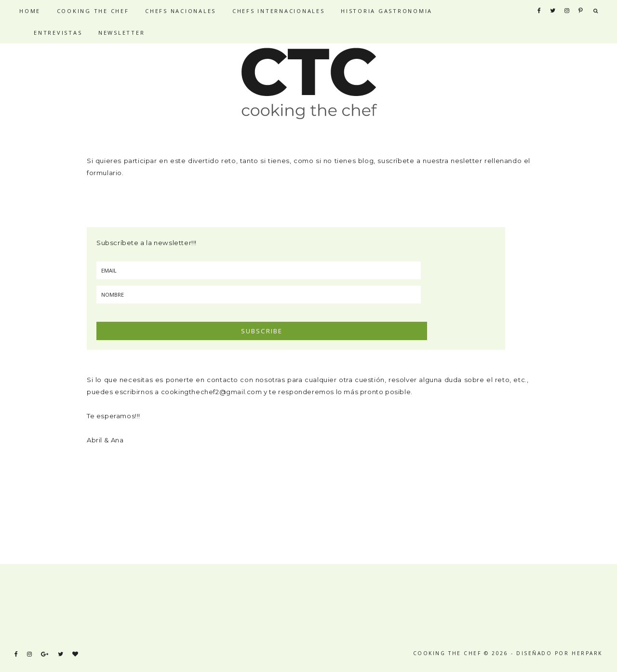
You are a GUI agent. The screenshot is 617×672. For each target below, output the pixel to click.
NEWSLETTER (122, 33)
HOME (30, 11)
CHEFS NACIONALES (181, 11)
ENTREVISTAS (58, 33)
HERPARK (587, 653)
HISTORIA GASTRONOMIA (387, 11)
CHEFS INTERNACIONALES (279, 11)
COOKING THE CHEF (93, 11)
